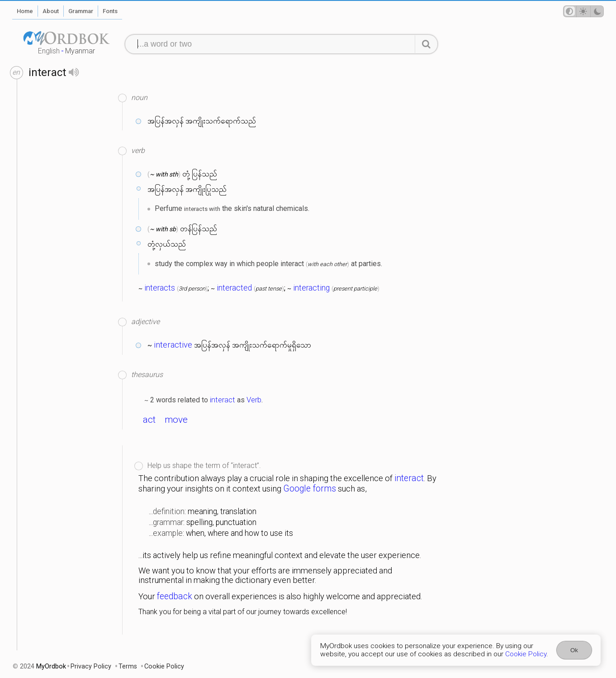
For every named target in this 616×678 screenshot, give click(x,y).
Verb (254, 400)
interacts (160, 288)
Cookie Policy (526, 654)
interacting (311, 288)
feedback (175, 596)
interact (223, 400)
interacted (234, 288)
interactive (173, 345)
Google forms (310, 489)
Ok (574, 650)
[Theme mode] (583, 11)
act (149, 420)
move (176, 420)
